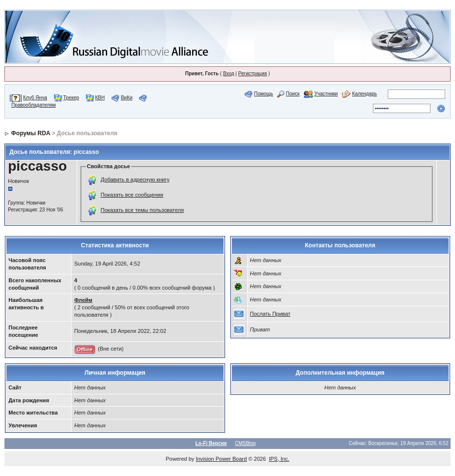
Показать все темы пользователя (142, 210)
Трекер (71, 98)
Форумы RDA (31, 133)
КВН (100, 98)
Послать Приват (270, 314)
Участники (326, 94)
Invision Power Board (221, 459)
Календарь (365, 94)
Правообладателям (33, 105)
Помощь (264, 94)
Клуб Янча (35, 98)
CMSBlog (245, 443)
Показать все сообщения (132, 195)
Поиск (293, 94)
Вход (229, 74)
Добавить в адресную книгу (135, 179)
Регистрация (253, 74)
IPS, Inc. (279, 459)
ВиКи (127, 98)
